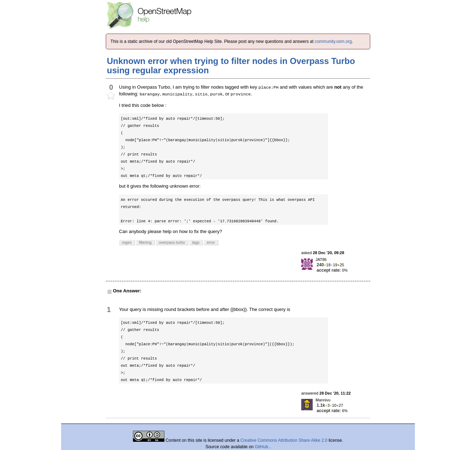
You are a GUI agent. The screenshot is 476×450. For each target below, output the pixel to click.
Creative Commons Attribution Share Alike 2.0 (284, 440)
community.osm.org (333, 41)
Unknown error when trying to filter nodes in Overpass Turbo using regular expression (231, 66)
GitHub (262, 447)
